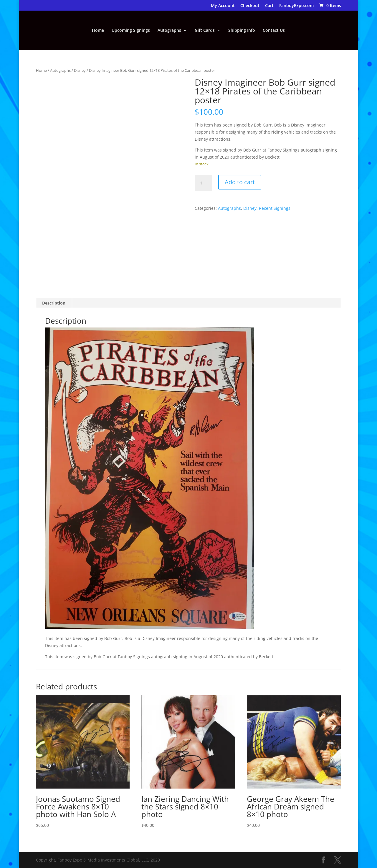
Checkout (250, 6)
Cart (269, 6)
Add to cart (240, 182)
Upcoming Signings (131, 31)
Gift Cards (205, 31)
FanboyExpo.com (296, 6)
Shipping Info (242, 31)
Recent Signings (275, 208)
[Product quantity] (204, 183)
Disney (80, 70)
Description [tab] (54, 303)
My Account (223, 6)
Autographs (169, 31)
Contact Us (274, 31)
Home (98, 31)
